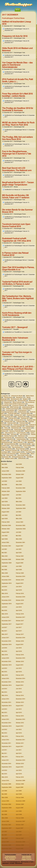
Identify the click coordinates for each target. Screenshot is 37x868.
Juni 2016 (19, 648)
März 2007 (5, 838)
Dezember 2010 (20, 760)
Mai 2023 (18, 515)
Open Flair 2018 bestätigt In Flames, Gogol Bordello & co (18, 269)
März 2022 (19, 539)
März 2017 (5, 634)
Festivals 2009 (25, 414)
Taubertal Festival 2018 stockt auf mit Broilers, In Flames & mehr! (17, 283)
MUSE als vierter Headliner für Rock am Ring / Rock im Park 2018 (18, 124)
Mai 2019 (4, 590)
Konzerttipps (32, 438)
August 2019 (20, 583)
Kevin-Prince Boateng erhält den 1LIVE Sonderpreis (17, 314)
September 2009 (7, 787)
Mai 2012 (4, 733)
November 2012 (6, 723)
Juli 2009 (4, 791)
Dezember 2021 (20, 542)
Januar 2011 (5, 760)
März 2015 (5, 675)
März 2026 (5, 468)
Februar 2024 (6, 505)
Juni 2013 (19, 709)
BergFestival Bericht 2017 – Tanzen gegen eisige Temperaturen (18, 184)
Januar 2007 (5, 842)
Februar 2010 (20, 777)
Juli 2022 (18, 532)
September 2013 (7, 706)
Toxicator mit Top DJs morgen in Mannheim (17, 353)
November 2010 (6, 764)
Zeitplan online (9, 458)
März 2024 (19, 502)
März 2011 (5, 757)
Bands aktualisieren (11, 858)
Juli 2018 (4, 607)
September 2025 (7, 478)
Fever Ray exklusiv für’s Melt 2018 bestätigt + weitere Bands (17, 95)
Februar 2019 (20, 594)
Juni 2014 (19, 689)
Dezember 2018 (20, 597)
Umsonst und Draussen (9, 454)
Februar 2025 (6, 488)
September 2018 (7, 604)
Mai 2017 (4, 631)
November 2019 (6, 580)
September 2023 (21, 508)
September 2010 (7, 767)
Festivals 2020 (31, 420)
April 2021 (19, 553)
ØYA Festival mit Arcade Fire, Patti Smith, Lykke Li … (17, 80)
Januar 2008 (5, 821)
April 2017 (19, 631)
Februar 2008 (20, 818)
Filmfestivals (15, 428)
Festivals (10, 10)
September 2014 (7, 685)
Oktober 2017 (20, 621)
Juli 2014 (4, 689)
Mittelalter (31, 442)
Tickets (25, 10)
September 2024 (21, 491)
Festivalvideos (30, 426)
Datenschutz (19, 863)
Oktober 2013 (20, 702)
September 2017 (7, 624)
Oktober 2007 (20, 825)
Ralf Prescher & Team (27, 862)
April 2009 (19, 794)
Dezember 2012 (20, 719)
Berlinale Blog (22, 401)
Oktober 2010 (20, 764)
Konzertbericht (19, 438)
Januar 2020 (5, 576)
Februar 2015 (20, 675)
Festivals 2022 (21, 422)
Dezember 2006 (20, 842)
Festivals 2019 (18, 420)
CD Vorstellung (30, 402)
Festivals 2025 (24, 423)
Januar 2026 (5, 471)
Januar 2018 (5, 617)
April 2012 (19, 733)
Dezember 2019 (20, 576)
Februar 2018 (20, 614)
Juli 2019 (4, 587)
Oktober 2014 (20, 682)
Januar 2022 (5, 542)
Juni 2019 (19, 587)
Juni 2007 (19, 832)
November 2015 (6, 662)
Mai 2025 (4, 485)
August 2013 (20, 706)
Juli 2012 (4, 730)
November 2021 (6, 546)
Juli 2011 (4, 750)
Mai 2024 (18, 498)
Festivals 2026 (6, 425)
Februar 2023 (6, 522)
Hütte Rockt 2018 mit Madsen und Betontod (17, 49)
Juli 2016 (4, 648)
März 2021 (5, 556)
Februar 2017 (20, 634)
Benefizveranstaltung (8, 401)
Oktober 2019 (20, 580)
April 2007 (19, 835)
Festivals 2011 (18, 415)
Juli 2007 (4, 832)
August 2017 (20, 624)
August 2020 (20, 563)
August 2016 (20, 645)
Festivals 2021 (9, 422)
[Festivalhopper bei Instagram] (11, 384)
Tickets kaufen (16, 452)
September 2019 (7, 583)
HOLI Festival (9, 433)
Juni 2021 (19, 549)
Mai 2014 (4, 692)
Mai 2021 (4, 553)
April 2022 (5, 539)
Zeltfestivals (22, 458)
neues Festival (27, 446)
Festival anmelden (10, 856)
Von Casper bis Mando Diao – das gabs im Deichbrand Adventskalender (17, 65)
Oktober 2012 (20, 723)
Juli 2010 (4, 770)
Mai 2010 (4, 774)
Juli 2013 (4, 709)
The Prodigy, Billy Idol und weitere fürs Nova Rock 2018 (17, 138)
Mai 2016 (4, 651)
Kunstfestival (9, 439)
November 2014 (6, 682)
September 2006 (7, 849)
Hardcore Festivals (15, 431)
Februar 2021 (20, 556)
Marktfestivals (6, 442)
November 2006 (6, 845)
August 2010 (20, 767)
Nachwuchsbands (10, 444)
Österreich (5, 447)
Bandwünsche (15, 399)
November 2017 (6, 621)
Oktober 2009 (20, 784)
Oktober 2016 (20, 641)
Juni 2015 (19, 668)
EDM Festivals (14, 407)
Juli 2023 (18, 512)
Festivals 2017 (25, 418)
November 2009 (6, 784)
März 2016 (5, 655)
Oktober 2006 (20, 845)
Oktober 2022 (6, 529)
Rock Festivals (20, 449)
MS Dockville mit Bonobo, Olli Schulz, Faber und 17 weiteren (16, 196)
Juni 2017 (19, 627)
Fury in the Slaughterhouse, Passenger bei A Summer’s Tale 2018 (17, 154)
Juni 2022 (5, 536)
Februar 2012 (20, 736)
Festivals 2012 (31, 415)
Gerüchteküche (6, 430)
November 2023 (21, 505)
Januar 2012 (5, 740)
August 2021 (20, 546)
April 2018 (19, 611)
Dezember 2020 (6, 559)
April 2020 (19, 570)
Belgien (25, 399)
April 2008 (19, 815)
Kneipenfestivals (6, 438)
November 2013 (6, 702)
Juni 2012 (19, 730)
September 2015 (7, 665)
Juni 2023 (5, 515)
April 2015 (19, 672)
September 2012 (7, 726)
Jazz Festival (24, 434)
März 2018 (5, 614)
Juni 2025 (19, 481)
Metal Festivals (18, 442)
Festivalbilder (10, 410)
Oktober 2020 (20, 559)
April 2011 (19, 753)
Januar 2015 (5, 679)
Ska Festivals (25, 450)
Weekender (5, 457)
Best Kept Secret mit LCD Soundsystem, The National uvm (17, 169)
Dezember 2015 (20, 658)
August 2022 (5, 532)
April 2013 (19, 713)
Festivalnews (22, 410)
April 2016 (19, 651)
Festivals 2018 (6, 420)
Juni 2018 (19, 607)
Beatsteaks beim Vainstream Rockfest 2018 (15, 339)
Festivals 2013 (9, 417)
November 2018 (6, 600)
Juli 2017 (4, 627)
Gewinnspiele (18, 430)
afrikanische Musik (17, 396)
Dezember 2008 (20, 801)
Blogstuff (7, 402)
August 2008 (20, 808)
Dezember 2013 (20, 699)
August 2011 (20, 747)
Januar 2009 (5, 801)
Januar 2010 (5, 781)
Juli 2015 (4, 668)
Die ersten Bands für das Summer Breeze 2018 (17, 211)
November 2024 (21, 488)
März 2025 (19, 485)
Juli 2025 (4, 481)
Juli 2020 (4, 566)
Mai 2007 (4, 835)
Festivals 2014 (22, 417)
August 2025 (20, 478)
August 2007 (20, 828)
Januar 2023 (19, 522)
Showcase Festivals (11, 450)
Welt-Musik (30, 457)
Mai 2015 (4, 672)
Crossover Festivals (18, 405)
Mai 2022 (18, 536)
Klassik (33, 434)
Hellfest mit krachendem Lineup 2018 (16, 23)
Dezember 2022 (6, 526)
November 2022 (21, 526)
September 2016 (7, 645)
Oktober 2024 (6, 491)
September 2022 (21, 529)
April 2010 (19, 774)
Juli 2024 (18, 495)
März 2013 (5, 716)
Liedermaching (21, 439)
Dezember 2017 (20, 617)
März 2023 (19, 519)
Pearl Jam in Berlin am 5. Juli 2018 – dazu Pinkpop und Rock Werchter (18, 368)
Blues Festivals (17, 402)
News (18, 10)
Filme (6, 428)
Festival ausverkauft (12, 409)
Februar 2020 (20, 573)
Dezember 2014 (20, 679)
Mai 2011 (4, 753)
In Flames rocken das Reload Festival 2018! (15, 254)
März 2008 (5, 818)
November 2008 (6, 804)
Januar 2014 (5, 699)
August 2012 (20, 726)
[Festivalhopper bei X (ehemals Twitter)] (19, 384)
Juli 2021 (4, 549)
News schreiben (10, 859)
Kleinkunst (21, 436)
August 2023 (5, 512)
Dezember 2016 (20, 638)
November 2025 (6, 474)
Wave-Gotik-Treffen (23, 455)
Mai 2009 (4, 794)
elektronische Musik (28, 407)
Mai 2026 (4, 464)
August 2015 (20, 665)
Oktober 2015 (20, 662)
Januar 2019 (5, 597)
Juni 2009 (19, 791)
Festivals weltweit (16, 426)
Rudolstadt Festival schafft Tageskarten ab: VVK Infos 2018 (16, 240)
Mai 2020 (4, 570)
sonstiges (4, 452)
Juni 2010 (19, 770)
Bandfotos (19, 397)
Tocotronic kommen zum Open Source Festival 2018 (16, 225)
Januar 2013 (5, 719)
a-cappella (5, 396)
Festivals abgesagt (19, 425)
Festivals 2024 (12, 423)
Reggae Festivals (7, 449)
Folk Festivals (27, 428)
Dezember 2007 (20, 821)
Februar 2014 (20, 696)
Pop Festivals (16, 447)
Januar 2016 (5, 658)
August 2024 (5, 495)
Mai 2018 (4, 611)
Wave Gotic (10, 455)
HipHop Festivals (30, 431)
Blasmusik (32, 401)
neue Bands (23, 444)
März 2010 (5, 777)
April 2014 (19, 692)
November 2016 (6, 641)
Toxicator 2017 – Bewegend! (15, 327)
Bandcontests (8, 397)
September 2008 (7, 808)
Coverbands (5, 405)
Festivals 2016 (12, 418)
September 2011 (7, 747)
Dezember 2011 (20, 740)
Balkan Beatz (30, 396)
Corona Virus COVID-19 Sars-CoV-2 (15, 404)
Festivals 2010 (6, 415)
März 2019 (5, 594)
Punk (26, 447)
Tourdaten (29, 452)
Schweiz (33, 449)
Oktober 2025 (20, 474)
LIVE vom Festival (27, 441)
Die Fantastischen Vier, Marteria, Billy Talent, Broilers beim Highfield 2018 (18, 299)
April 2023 (5, 519)
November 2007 (6, 825)
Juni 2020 (19, 566)
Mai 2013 (4, 713)
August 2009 (20, 787)
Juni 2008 (19, 811)
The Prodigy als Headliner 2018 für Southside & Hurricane (18, 109)
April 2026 (19, 464)
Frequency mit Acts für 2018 (15, 36)
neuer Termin (15, 446)
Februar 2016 (20, 655)
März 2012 (5, 736)
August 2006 (20, 849)
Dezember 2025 (20, 471)
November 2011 (6, 743)
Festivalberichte (27, 409)
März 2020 (5, 573)
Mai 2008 (4, 815)
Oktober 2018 (20, 600)
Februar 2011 (20, 757)
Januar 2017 (5, 638)
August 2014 (20, 685)
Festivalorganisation (8, 412)
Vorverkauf (23, 454)
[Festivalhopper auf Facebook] (26, 384)
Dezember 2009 (20, 781)
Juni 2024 (5, 498)
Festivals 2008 (12, 414)
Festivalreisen (22, 412)
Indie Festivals (21, 433)
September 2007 (7, 828)
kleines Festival (9, 436)
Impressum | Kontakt (8, 863)
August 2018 (20, 604)
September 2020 (7, 563)
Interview (14, 434)
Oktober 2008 (20, 804)
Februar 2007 (20, 838)
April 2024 (5, 502)
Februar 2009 (20, 798)
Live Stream (14, 441)
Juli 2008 (4, 811)
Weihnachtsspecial (18, 457)
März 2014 (5, 696)
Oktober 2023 (6, 508)
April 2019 (19, 590)
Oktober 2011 (20, 743)
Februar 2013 (20, 716)
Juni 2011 (19, 750)
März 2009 (5, 798)
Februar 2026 (20, 468)
